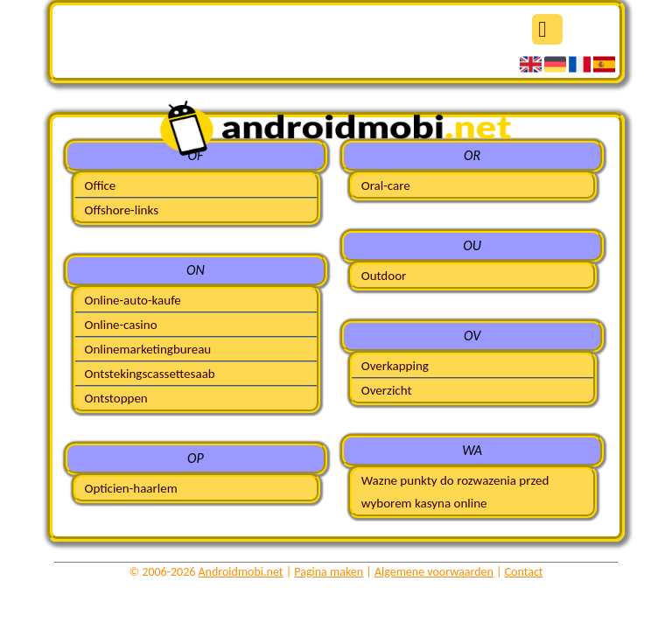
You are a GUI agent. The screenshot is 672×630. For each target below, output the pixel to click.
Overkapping (395, 366)
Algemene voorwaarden (434, 572)
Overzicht (387, 390)
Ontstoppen (115, 398)
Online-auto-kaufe (132, 300)
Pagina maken (329, 572)
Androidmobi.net (241, 572)
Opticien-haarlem (130, 488)
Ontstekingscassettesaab (149, 374)
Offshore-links (121, 210)
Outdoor (384, 276)
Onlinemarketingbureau (147, 349)
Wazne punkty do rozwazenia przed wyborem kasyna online (455, 492)
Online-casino (120, 325)
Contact (524, 572)
